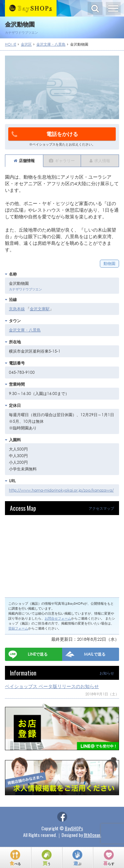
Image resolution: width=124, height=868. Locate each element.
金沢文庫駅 (40, 309)
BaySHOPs (74, 828)
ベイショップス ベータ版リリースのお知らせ (52, 686)
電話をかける (45, 134)
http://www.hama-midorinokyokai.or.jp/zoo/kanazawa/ (61, 490)
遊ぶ (77, 863)
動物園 (109, 263)
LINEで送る (38, 654)
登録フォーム (18, 628)
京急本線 (17, 309)
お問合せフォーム (58, 618)
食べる (15, 863)
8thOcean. (92, 835)
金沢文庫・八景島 (25, 330)
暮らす (109, 863)
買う (47, 863)
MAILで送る (95, 654)
